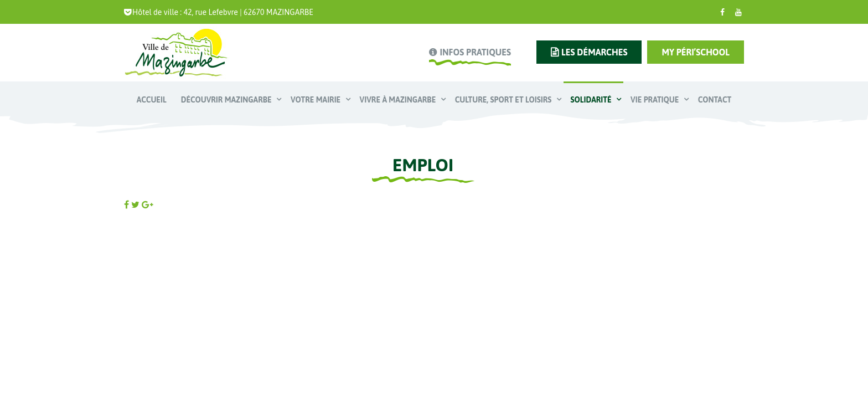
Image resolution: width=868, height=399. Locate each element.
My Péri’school (696, 52)
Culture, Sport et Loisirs (504, 100)
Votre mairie (317, 100)
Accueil (152, 100)
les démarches (594, 52)
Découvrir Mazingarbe (227, 100)
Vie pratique (656, 100)
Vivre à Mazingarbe (399, 100)
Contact (715, 100)
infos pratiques (475, 52)
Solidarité (592, 100)
